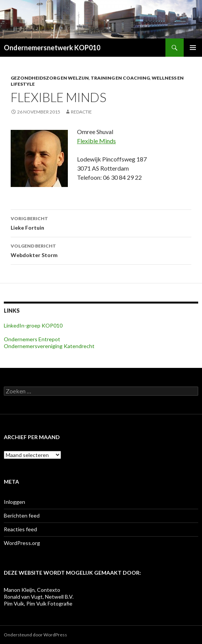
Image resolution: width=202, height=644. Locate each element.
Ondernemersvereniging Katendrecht (49, 346)
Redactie (81, 112)
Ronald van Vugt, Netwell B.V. (39, 597)
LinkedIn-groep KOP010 (33, 325)
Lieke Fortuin (101, 222)
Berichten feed (22, 515)
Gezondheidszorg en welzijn (50, 78)
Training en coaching (120, 78)
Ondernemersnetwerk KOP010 (52, 48)
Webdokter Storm (101, 250)
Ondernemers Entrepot (32, 339)
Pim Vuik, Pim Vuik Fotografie (38, 603)
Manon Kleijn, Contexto (32, 590)
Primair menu (193, 48)
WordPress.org (22, 543)
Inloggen (14, 502)
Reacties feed (20, 529)
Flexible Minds (96, 141)
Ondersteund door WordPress (35, 635)
